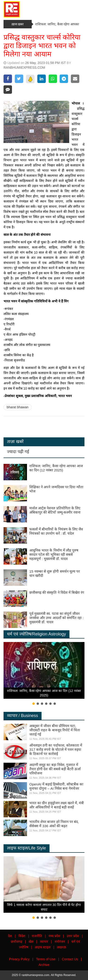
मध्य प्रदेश (54, 936)
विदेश (22, 936)
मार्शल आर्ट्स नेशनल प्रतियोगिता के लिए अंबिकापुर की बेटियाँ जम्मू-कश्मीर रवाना (55, 510)
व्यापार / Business (23, 716)
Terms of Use (46, 959)
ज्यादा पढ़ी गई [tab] (18, 452)
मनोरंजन (60, 942)
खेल (31, 942)
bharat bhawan (18, 407)
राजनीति (37, 936)
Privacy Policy (19, 959)
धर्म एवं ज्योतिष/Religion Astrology (36, 634)
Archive (44, 965)
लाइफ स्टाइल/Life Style (27, 848)
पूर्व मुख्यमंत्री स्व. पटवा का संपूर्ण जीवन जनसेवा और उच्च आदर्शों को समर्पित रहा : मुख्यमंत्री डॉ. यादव (56, 618)
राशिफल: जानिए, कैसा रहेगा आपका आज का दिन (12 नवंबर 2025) (56, 468)
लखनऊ (62, 947)
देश (10, 936)
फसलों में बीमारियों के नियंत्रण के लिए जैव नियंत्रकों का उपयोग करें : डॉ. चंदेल (56, 531)
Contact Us (70, 959)
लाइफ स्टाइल (43, 947)
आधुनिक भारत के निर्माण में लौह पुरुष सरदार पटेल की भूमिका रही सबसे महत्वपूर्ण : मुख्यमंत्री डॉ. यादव (54, 554)
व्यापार (44, 942)
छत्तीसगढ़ (17, 942)
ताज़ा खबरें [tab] (15, 442)
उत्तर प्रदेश (73, 936)
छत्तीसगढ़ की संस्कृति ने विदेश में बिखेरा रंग (57, 592)
